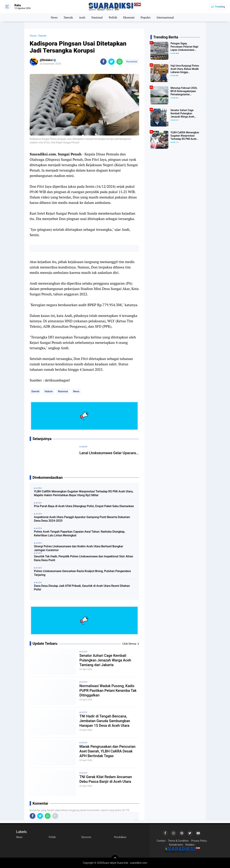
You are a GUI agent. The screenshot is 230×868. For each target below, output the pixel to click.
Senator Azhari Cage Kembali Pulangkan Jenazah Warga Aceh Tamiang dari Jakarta (105, 660)
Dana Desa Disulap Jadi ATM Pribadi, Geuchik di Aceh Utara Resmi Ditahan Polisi (82, 588)
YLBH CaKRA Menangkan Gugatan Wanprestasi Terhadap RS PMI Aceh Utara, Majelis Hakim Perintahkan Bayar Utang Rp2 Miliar (84, 493)
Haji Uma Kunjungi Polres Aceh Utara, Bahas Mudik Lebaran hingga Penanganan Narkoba (185, 69)
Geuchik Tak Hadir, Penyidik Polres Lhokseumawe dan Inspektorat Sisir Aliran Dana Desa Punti (84, 558)
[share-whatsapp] (120, 62)
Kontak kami (176, 845)
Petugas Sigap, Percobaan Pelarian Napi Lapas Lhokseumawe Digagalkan (184, 47)
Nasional (97, 17)
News (54, 17)
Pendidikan (120, 837)
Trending (220, 7)
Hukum (49, 391)
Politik (113, 17)
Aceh (82, 17)
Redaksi (190, 845)
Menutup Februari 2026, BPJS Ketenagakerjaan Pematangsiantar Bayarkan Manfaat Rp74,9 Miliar (185, 91)
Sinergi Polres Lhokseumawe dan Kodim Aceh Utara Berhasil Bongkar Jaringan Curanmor (79, 548)
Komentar (132, 62)
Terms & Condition (178, 841)
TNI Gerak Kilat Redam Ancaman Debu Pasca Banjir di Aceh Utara (106, 779)
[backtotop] (115, 858)
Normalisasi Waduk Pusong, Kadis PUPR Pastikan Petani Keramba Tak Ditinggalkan (108, 691)
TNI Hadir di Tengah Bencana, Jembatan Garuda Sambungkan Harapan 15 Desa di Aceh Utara (105, 721)
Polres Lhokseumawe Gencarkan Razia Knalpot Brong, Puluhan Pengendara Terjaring (82, 573)
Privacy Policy (199, 841)
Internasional (165, 17)
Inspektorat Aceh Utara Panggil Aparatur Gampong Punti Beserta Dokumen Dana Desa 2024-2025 (82, 519)
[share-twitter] (111, 62)
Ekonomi (129, 17)
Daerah (68, 17)
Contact (161, 841)
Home (33, 36)
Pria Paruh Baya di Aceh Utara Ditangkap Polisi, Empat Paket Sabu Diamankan (84, 506)
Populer (146, 17)
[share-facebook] (103, 62)
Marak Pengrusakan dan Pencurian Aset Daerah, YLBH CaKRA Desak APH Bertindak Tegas (107, 751)
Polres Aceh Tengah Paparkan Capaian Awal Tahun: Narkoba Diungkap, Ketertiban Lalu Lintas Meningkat (80, 534)
